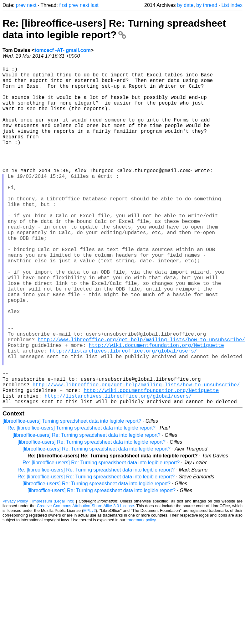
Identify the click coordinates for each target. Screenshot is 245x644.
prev (21, 5)
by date (185, 5)
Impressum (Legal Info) (53, 576)
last (95, 5)
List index (232, 5)
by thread (207, 5)
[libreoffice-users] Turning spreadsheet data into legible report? (72, 496)
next (32, 5)
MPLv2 (89, 586)
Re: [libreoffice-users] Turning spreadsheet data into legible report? (82, 503)
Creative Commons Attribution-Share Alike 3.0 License (86, 581)
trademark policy (141, 595)
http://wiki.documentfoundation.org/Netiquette (156, 408)
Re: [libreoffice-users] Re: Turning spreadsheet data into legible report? (114, 29)
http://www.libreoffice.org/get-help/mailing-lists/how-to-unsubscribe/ (136, 456)
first (63, 5)
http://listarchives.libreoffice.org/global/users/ (123, 415)
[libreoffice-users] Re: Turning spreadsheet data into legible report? (87, 510)
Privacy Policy (15, 576)
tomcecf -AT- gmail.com (62, 50)
